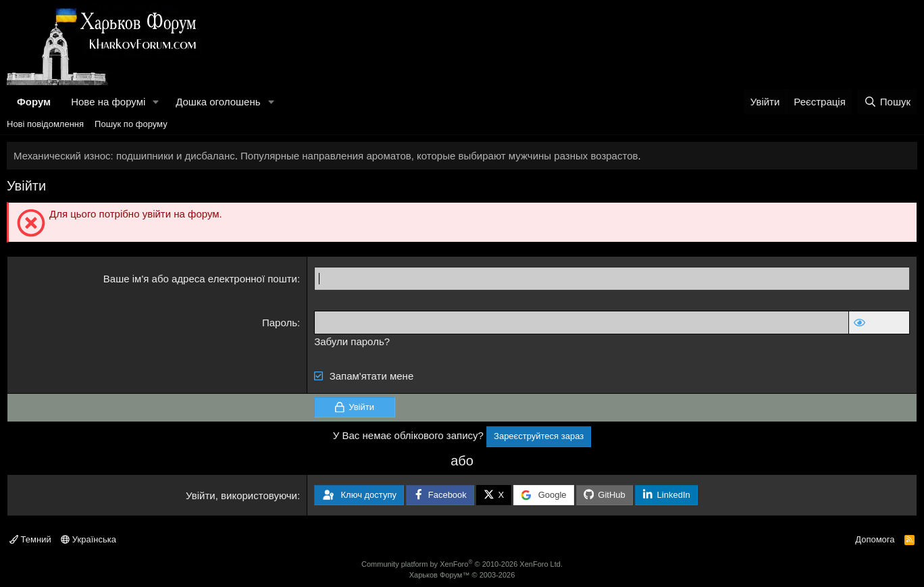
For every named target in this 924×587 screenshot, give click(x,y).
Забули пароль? (352, 341)
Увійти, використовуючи (241, 495)
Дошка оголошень (218, 102)
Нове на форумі (108, 102)
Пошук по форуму (131, 124)
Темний (30, 539)
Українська (88, 539)
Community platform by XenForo (462, 564)
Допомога (875, 539)
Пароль (280, 323)
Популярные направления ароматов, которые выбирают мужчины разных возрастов (439, 156)
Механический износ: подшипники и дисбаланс (124, 156)
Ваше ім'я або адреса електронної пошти (200, 279)
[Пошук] (887, 102)
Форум (34, 102)
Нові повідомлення (45, 124)
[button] (156, 102)
